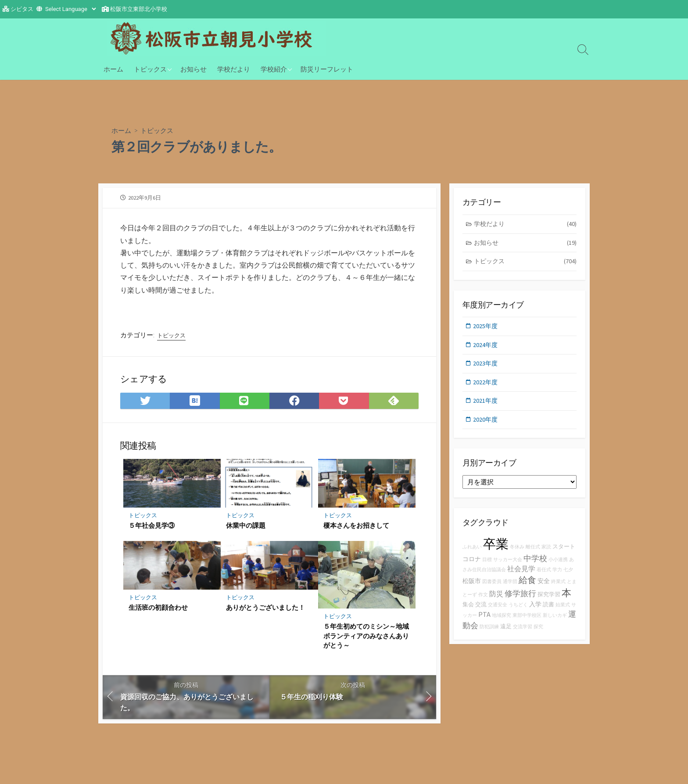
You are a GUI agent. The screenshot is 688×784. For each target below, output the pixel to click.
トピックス (150, 69)
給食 (527, 586)
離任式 (533, 553)
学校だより (234, 69)
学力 (557, 576)
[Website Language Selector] (70, 9)
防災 (496, 600)
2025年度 (486, 329)
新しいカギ (555, 621)
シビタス (22, 9)
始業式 (563, 611)
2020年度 (486, 424)
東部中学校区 (527, 621)
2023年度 (486, 367)
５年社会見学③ (152, 530)
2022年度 (486, 386)
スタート (564, 552)
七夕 (568, 576)
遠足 (506, 632)
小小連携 (558, 565)
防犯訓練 (489, 633)
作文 (483, 601)
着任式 (544, 576)
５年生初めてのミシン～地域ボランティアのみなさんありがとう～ (366, 641)
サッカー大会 (508, 565)
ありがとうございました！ (265, 612)
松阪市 (472, 587)
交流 (481, 610)
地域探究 (502, 621)
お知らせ (193, 69)
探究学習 (549, 600)
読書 (548, 610)
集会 (468, 610)
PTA (484, 620)
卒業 (496, 550)
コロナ (472, 565)
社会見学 (521, 575)
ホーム (113, 69)
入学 (535, 610)
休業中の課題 (246, 530)
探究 (538, 633)
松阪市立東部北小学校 (139, 9)
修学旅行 (520, 600)
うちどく (518, 611)
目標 (487, 565)
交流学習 (523, 633)
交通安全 (498, 611)
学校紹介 (274, 69)
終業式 (558, 588)
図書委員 (492, 588)
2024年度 (486, 348)
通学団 (510, 588)
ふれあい (472, 553)
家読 (546, 553)
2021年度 (486, 405)
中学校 (535, 564)
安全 (544, 587)
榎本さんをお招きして (356, 530)
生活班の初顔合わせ (158, 612)
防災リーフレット (327, 69)
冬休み (517, 553)
